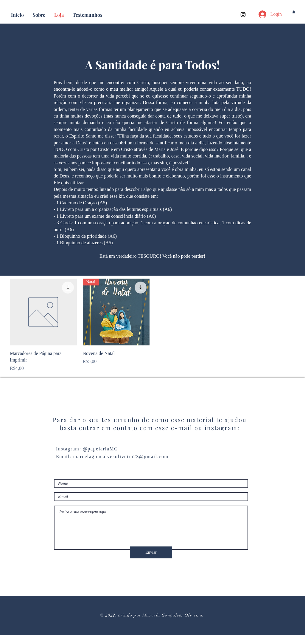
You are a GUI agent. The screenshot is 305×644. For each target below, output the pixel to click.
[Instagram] (243, 15)
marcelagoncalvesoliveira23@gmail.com (121, 457)
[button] (294, 12)
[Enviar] (151, 552)
